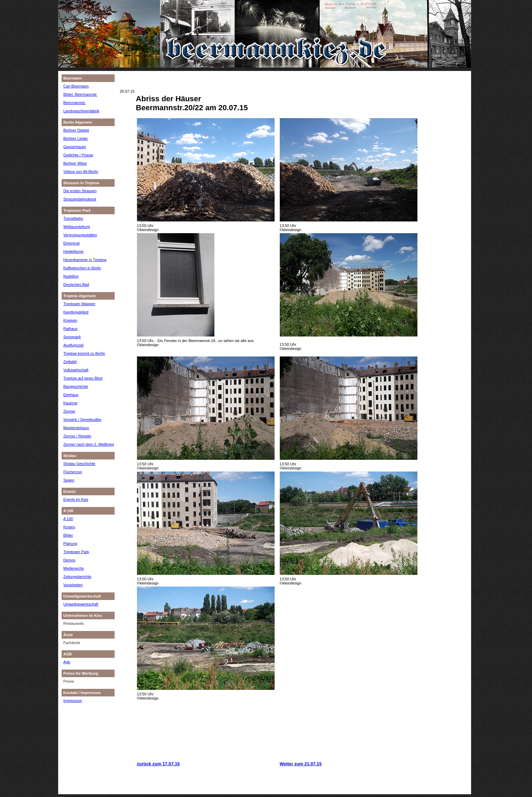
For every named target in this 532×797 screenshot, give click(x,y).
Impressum (73, 701)
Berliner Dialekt (76, 130)
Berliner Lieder (76, 138)
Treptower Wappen (79, 304)
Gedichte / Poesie (78, 155)
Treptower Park (76, 552)
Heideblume (73, 251)
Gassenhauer (75, 147)
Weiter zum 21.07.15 (301, 764)
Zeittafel (70, 362)
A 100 (68, 519)
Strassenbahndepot (80, 199)
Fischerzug (73, 472)
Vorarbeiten (73, 585)
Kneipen (70, 320)
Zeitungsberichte (77, 577)
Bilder (68, 535)
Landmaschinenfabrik (81, 111)
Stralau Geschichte (79, 464)
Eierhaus (71, 395)
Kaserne (70, 403)
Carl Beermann (76, 86)
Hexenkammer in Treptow (85, 260)
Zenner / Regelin (77, 436)
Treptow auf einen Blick (83, 378)
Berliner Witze (75, 163)
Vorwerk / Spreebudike (82, 420)
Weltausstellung (77, 227)
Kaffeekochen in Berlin (82, 268)
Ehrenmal (71, 243)
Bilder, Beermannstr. (80, 94)
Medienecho (74, 568)
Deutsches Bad (76, 284)
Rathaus (70, 329)
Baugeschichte (76, 386)
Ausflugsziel (73, 345)
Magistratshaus (76, 428)
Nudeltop (71, 276)
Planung (70, 544)
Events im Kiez (76, 499)
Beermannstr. (75, 103)
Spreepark (72, 337)
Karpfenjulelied (76, 312)
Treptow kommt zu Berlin (84, 353)
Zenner (69, 411)
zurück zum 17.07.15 (158, 764)
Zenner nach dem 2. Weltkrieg (89, 444)
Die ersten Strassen (80, 191)
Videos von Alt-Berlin (81, 172)
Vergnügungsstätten (80, 235)
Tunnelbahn (73, 218)
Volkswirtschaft (76, 370)
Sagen (69, 480)
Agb (67, 662)
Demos (69, 560)
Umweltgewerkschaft (81, 604)
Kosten (69, 527)
